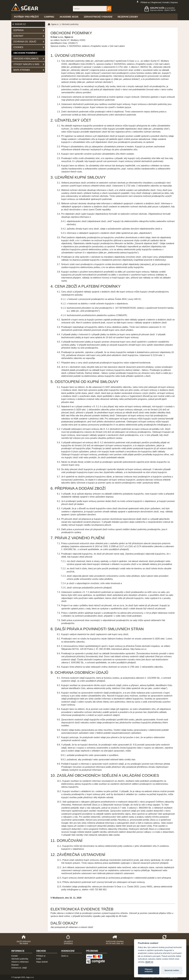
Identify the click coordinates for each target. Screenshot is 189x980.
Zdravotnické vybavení (98, 17)
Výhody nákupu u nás (26, 64)
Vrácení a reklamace (26, 59)
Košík (39, 959)
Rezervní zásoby (128, 17)
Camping (49, 17)
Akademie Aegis (69, 17)
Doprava (174, 2)
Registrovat (156, 2)
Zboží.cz (65, 956)
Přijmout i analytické (149, 970)
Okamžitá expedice (68, 942)
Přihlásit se (145, 2)
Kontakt (166, 2)
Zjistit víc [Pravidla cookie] (149, 962)
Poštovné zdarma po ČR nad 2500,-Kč (115, 942)
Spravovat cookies (172, 970)
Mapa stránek (22, 70)
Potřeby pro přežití (26, 17)
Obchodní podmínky (25, 53)
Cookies (18, 47)
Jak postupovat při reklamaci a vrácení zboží (72, 927)
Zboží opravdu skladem (24, 942)
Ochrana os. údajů (25, 42)
